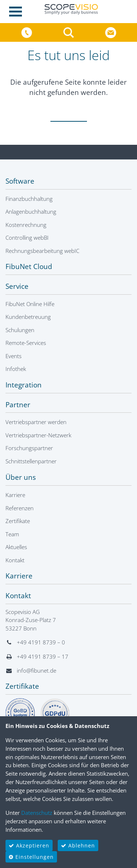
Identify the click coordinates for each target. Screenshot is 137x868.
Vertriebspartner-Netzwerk (38, 435)
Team (12, 534)
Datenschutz (37, 813)
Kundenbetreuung (28, 317)
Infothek (16, 369)
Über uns (21, 477)
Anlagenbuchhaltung (31, 212)
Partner (18, 405)
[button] (70, 32)
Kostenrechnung (26, 225)
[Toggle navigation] (18, 12)
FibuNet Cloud (29, 266)
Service (17, 286)
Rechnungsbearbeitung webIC (42, 251)
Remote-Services (26, 343)
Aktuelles (16, 547)
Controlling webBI (27, 238)
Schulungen (20, 330)
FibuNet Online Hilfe (30, 304)
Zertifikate (18, 521)
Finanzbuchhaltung (29, 199)
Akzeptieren (29, 845)
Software (20, 181)
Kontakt (15, 560)
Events (14, 356)
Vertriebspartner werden (36, 422)
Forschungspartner (29, 448)
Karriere (15, 495)
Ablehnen (78, 845)
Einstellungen (31, 857)
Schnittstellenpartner (31, 461)
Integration (24, 385)
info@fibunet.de (37, 670)
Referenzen (20, 508)
